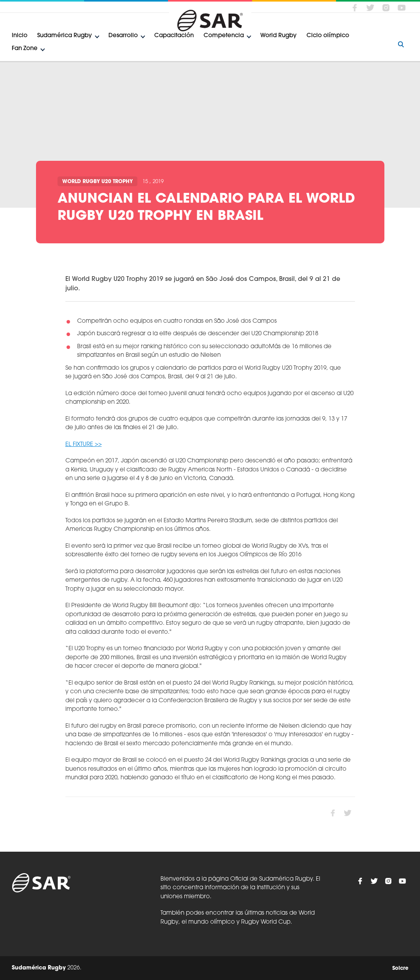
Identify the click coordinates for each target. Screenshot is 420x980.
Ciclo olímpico (328, 36)
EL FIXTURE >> (84, 445)
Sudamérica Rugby (65, 36)
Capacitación (174, 36)
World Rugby (278, 36)
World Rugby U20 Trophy (97, 182)
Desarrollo (123, 36)
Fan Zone (25, 49)
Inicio (20, 36)
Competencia (224, 36)
